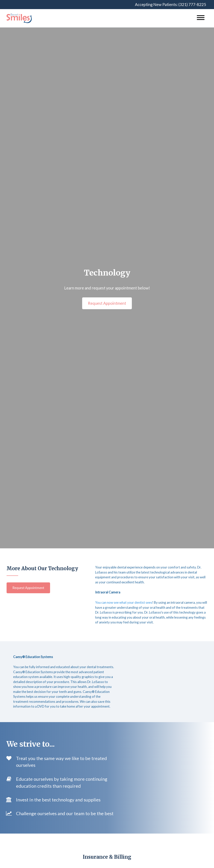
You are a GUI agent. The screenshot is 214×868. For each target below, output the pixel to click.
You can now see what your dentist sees (124, 602)
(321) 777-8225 (192, 4)
